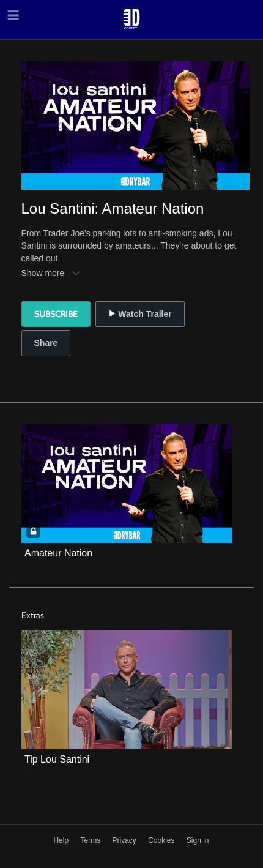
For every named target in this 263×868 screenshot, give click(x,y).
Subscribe (56, 314)
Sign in (198, 840)
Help (62, 840)
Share (46, 343)
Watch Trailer (140, 314)
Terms (91, 840)
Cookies (162, 840)
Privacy (125, 840)
